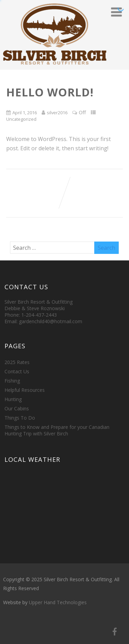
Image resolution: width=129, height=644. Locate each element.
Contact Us (17, 371)
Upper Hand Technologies (58, 602)
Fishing (12, 381)
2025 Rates (17, 362)
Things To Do (20, 418)
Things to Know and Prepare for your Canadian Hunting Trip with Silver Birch (57, 430)
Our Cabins (17, 408)
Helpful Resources (25, 390)
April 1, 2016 (25, 113)
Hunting (13, 399)
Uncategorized (21, 119)
